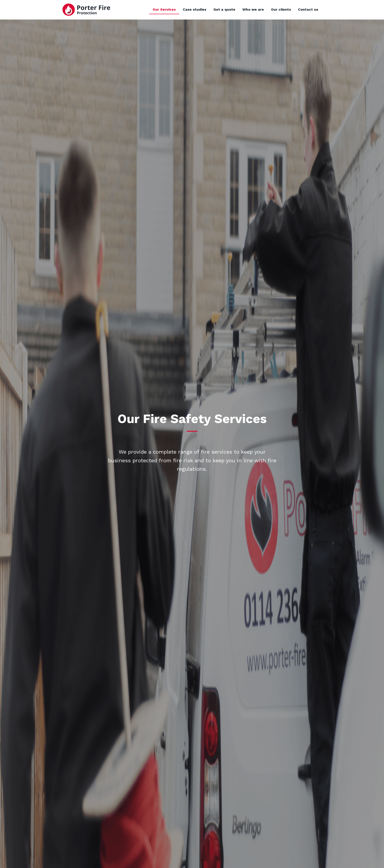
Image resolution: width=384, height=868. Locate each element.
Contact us (308, 9)
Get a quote (224, 9)
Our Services (164, 9)
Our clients (281, 9)
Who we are (253, 9)
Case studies (195, 9)
